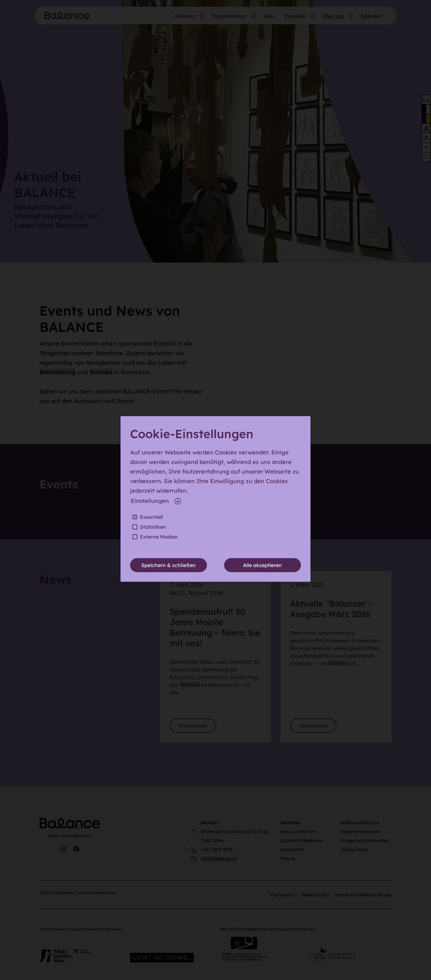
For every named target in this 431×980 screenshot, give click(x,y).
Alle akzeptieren (262, 565)
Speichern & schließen (168, 565)
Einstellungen (156, 501)
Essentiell (151, 517)
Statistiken (153, 527)
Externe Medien (159, 537)
